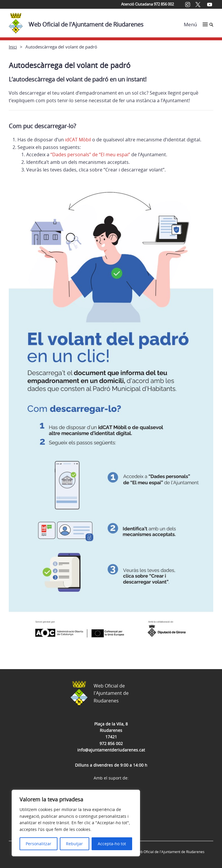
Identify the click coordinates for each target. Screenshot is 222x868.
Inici (13, 47)
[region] (76, 823)
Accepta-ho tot (112, 844)
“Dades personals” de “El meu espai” (90, 154)
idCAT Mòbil (77, 140)
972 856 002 (111, 743)
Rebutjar (74, 844)
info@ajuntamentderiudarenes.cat (111, 750)
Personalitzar (39, 844)
